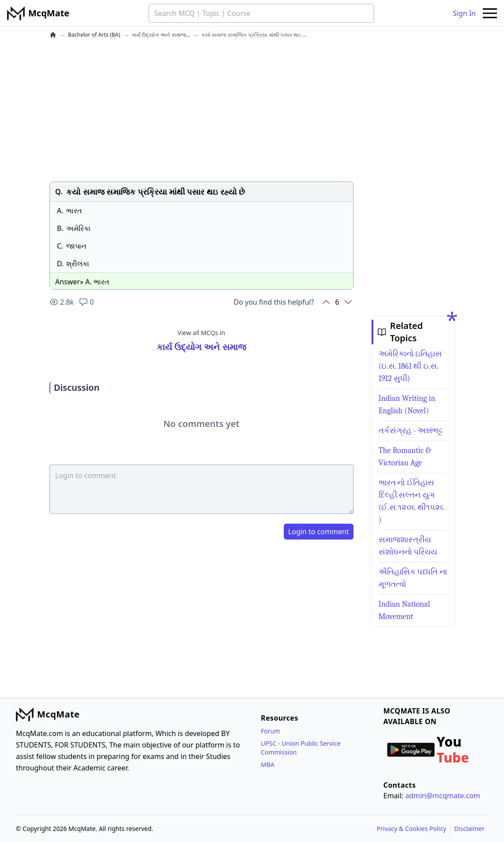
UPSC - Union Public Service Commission (301, 748)
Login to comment (319, 532)
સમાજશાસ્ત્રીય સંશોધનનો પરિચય (408, 546)
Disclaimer (469, 829)
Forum (270, 731)
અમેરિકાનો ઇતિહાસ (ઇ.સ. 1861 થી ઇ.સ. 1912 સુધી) (410, 366)
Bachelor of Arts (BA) (94, 35)
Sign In (464, 13)
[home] (53, 35)
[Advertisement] (201, 110)
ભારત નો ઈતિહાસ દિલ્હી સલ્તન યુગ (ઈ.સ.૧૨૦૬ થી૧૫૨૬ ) (412, 501)
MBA (268, 765)
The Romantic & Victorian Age (405, 457)
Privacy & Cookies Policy (412, 829)
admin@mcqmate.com (443, 796)
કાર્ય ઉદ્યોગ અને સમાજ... (161, 35)
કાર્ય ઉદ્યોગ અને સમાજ (201, 347)
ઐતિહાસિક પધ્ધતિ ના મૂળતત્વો (413, 578)
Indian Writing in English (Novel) (407, 405)
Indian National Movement (404, 610)
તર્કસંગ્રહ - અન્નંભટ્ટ (411, 431)
